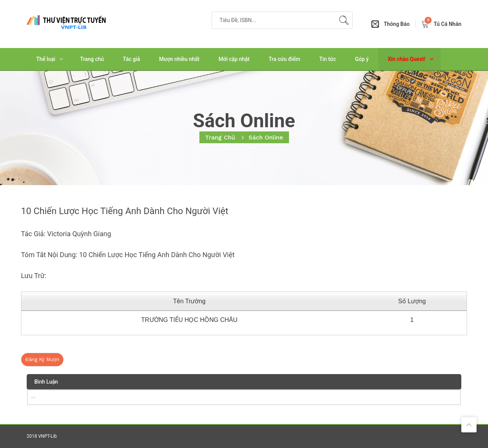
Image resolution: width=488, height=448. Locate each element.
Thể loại (46, 59)
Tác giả (131, 59)
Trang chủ (92, 59)
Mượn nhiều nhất (179, 59)
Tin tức (327, 59)
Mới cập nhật (234, 59)
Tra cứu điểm (285, 59)
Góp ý (362, 59)
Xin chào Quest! (407, 59)
